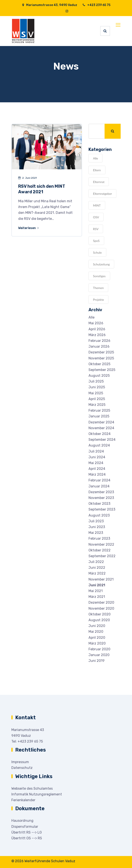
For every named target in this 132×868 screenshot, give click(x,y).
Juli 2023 (96, 521)
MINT (97, 205)
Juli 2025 (96, 381)
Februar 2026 (99, 341)
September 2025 (102, 370)
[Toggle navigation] (118, 25)
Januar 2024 (99, 486)
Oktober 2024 (100, 434)
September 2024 (102, 440)
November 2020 (101, 608)
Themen (98, 288)
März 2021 (97, 597)
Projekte (98, 300)
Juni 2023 (97, 527)
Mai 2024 (96, 463)
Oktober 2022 (100, 550)
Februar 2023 (99, 538)
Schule (97, 252)
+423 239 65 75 (96, 5)
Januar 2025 (99, 416)
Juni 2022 (97, 568)
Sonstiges (99, 276)
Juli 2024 (96, 451)
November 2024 (101, 428)
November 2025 (101, 358)
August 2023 (99, 515)
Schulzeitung (101, 264)
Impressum (20, 762)
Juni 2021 (97, 585)
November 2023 (101, 498)
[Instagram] (67, 11)
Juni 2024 (97, 457)
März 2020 (97, 643)
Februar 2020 (99, 649)
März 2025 (97, 405)
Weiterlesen (29, 228)
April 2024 (97, 469)
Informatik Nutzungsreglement (37, 794)
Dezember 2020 (101, 602)
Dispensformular (25, 827)
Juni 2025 (97, 387)
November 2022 (101, 544)
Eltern (97, 170)
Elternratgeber (102, 194)
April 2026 (97, 329)
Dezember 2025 (101, 352)
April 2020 (97, 638)
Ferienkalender (23, 800)
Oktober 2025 (99, 364)
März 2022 (97, 573)
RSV (96, 229)
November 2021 (101, 579)
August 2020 (99, 620)
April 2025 (97, 399)
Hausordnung (22, 821)
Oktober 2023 (99, 504)
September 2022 (102, 556)
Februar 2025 (99, 410)
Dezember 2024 (101, 422)
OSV (96, 217)
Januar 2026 (99, 346)
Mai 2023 (96, 533)
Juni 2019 (97, 661)
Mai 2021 (96, 591)
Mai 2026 (96, 323)
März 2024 (97, 474)
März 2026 (97, 335)
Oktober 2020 (100, 614)
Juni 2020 (97, 626)
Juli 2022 (96, 562)
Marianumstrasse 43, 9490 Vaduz (49, 5)
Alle (95, 158)
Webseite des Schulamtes (32, 788)
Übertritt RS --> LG (27, 832)
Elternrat (99, 182)
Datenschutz (22, 768)
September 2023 (102, 509)
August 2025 (99, 376)
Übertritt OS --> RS (27, 838)
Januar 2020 (99, 655)
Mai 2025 (96, 393)
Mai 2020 (96, 632)
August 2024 (99, 445)
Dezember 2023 (101, 492)
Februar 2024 (99, 480)
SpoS (96, 241)
